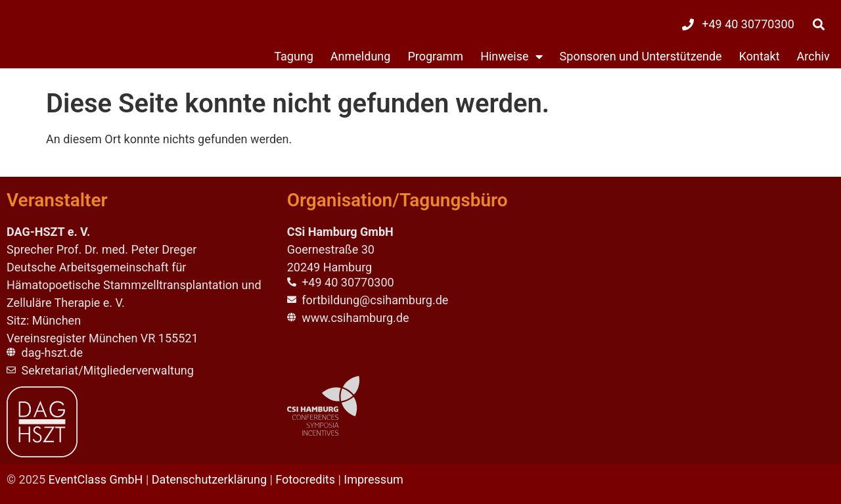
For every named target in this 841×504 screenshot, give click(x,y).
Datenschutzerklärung (209, 479)
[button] (819, 24)
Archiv (813, 56)
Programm (435, 56)
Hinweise (511, 57)
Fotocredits (305, 479)
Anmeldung (361, 56)
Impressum (374, 479)
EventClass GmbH (96, 479)
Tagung (294, 56)
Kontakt (760, 56)
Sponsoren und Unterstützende (641, 56)
